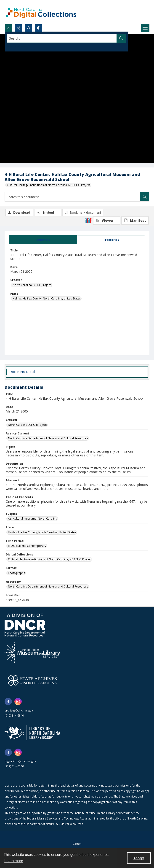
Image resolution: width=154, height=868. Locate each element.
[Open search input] (8, 28)
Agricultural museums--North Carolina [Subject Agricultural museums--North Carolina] (33, 519)
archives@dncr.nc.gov (19, 710)
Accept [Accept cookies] (139, 858)
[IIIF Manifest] (135, 221)
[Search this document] (72, 197)
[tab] (43, 240)
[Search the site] (62, 38)
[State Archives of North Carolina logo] (32, 680)
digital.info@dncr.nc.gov (20, 761)
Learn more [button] (14, 861)
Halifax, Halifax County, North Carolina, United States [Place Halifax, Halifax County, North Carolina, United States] (47, 298)
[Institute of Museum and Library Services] (32, 653)
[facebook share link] (8, 701)
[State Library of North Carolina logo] (32, 733)
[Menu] (145, 28)
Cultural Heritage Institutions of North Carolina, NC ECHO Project (49, 185)
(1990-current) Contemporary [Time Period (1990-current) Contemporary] (27, 546)
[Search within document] (145, 197)
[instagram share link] (18, 701)
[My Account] (29, 28)
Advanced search (18, 46)
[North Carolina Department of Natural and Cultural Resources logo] (25, 625)
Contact (77, 844)
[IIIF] (88, 220)
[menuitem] (77, 843)
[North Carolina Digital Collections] (41, 12)
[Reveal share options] (19, 28)
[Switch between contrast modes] (39, 28)
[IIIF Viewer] (107, 221)
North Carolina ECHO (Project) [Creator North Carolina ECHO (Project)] (32, 285)
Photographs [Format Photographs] (16, 573)
